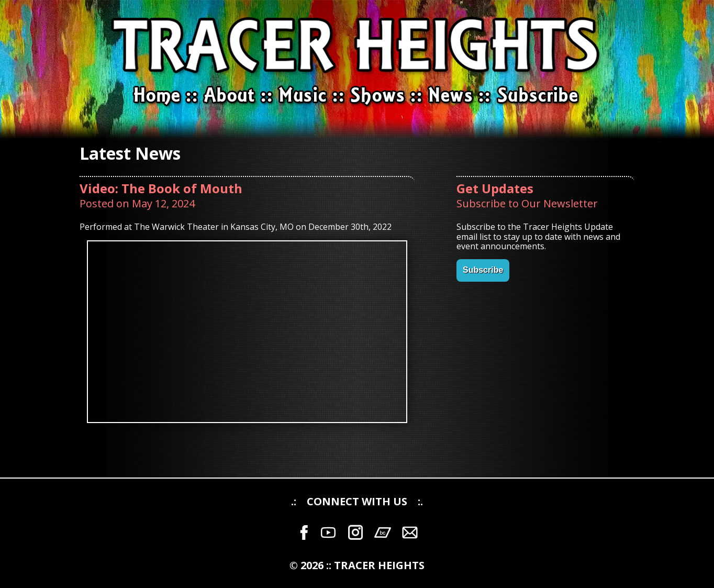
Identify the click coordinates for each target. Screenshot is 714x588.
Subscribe (483, 270)
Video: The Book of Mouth (161, 188)
